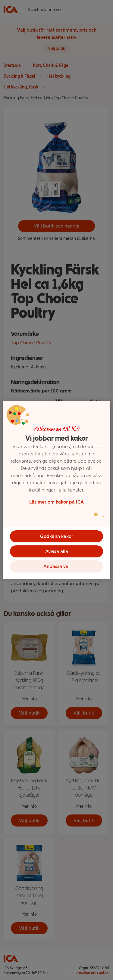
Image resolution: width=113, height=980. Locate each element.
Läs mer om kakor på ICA (56, 502)
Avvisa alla (57, 551)
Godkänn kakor (57, 536)
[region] (56, 490)
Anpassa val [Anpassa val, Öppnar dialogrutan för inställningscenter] (56, 566)
